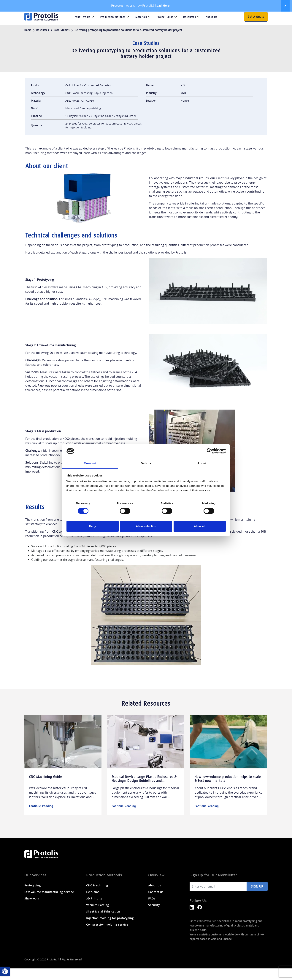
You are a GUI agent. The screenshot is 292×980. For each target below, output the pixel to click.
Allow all (200, 526)
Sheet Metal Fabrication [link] (103, 923)
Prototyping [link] (33, 897)
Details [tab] (146, 463)
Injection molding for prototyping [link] (110, 930)
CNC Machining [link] (97, 897)
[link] (5, 971)
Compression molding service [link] (107, 936)
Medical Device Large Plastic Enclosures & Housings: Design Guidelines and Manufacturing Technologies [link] (144, 792)
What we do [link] (83, 29)
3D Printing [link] (94, 910)
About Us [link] (211, 29)
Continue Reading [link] (41, 818)
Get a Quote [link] (256, 28)
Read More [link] (162, 6)
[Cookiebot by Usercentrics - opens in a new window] (209, 451)
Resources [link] (190, 29)
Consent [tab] (90, 463)
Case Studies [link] (62, 42)
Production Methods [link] (113, 29)
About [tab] (202, 463)
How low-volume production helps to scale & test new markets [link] (228, 790)
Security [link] (154, 917)
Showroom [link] (32, 910)
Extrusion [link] (93, 903)
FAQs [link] (222, 15)
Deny (92, 526)
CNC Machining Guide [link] (46, 788)
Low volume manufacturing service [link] (49, 903)
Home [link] (28, 42)
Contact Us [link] (208, 15)
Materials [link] (141, 29)
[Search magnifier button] (238, 16)
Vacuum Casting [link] (98, 917)
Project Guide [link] (165, 29)
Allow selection (146, 526)
